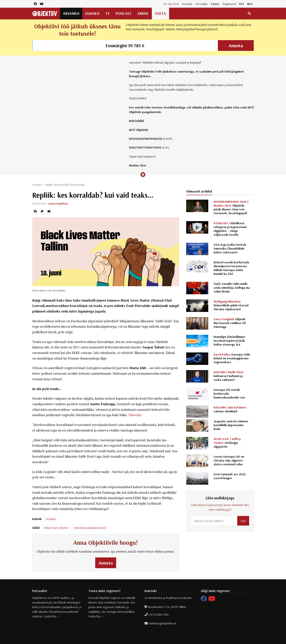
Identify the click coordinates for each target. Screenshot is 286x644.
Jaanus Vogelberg (57, 203)
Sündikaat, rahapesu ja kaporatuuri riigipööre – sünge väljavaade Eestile (230, 229)
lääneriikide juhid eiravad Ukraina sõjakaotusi (231, 305)
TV (108, 13)
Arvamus (71, 13)
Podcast (124, 13)
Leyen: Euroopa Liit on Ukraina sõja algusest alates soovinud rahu (229, 460)
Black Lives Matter (57, 528)
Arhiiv (143, 13)
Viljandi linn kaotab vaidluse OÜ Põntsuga (230, 323)
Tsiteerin (134, 415)
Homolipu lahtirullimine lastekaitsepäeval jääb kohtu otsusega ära (229, 341)
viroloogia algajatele (227, 443)
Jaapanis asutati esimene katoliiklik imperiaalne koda (231, 425)
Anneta (236, 45)
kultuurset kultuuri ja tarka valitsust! (229, 376)
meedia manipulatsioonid (90, 528)
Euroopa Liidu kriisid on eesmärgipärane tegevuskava (232, 358)
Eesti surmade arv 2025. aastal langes (230, 476)
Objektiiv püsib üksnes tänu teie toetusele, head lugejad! (231, 207)
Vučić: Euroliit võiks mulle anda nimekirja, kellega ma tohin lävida (232, 288)
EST (242, 4)
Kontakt (187, 4)
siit (59, 616)
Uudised (92, 13)
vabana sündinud (230, 409)
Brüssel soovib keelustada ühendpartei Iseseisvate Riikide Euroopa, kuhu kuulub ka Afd (231, 268)
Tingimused (229, 4)
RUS (250, 4)
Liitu (243, 521)
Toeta (215, 4)
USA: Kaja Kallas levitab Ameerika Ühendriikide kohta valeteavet (230, 248)
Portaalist (202, 4)
